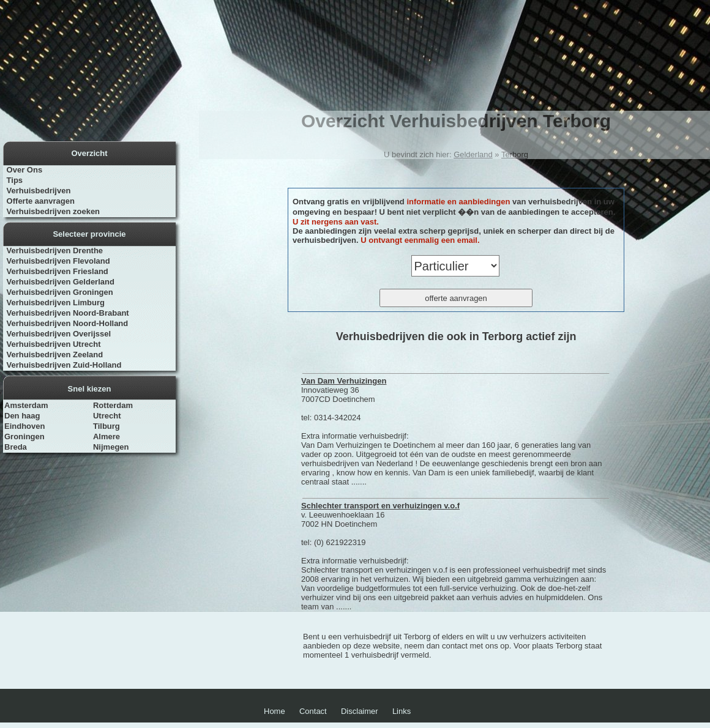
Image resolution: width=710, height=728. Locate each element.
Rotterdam (113, 405)
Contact (313, 711)
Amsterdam (26, 405)
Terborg (515, 154)
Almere (106, 436)
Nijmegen (111, 447)
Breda (16, 447)
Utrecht (107, 416)
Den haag (22, 416)
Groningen (24, 436)
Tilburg (106, 426)
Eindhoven (24, 426)
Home (275, 711)
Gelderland (473, 154)
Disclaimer (360, 711)
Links (402, 711)
